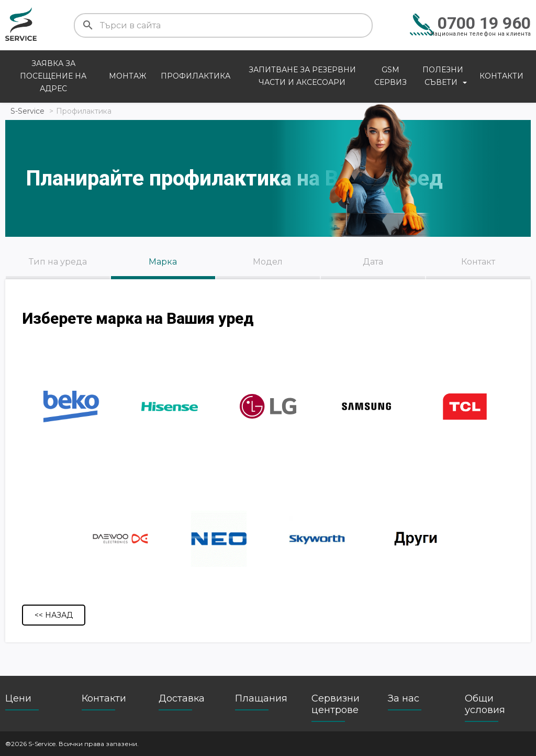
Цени (18, 698)
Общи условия (485, 704)
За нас (404, 698)
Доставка (182, 698)
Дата (373, 262)
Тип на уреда (58, 262)
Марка (163, 262)
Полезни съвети (443, 76)
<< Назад (54, 615)
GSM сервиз (390, 76)
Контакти (501, 76)
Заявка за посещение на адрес (53, 76)
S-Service (27, 111)
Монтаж (127, 76)
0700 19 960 (484, 23)
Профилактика (196, 76)
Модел (268, 262)
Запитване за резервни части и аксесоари (302, 76)
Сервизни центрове (336, 704)
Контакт (478, 262)
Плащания (261, 698)
